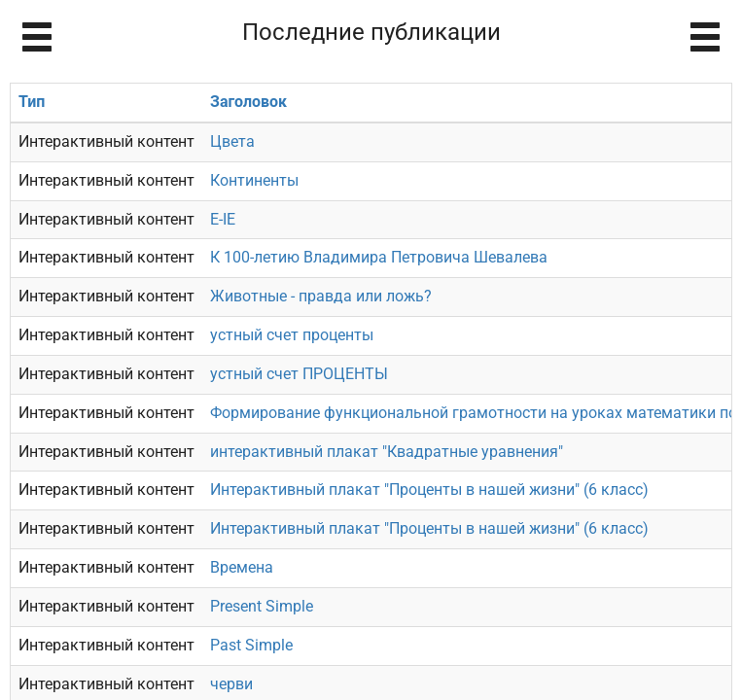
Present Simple (262, 606)
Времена (242, 567)
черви (231, 684)
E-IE (223, 219)
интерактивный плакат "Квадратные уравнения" (387, 452)
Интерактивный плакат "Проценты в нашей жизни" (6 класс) (429, 490)
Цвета (232, 141)
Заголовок (248, 102)
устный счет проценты (292, 335)
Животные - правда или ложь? (321, 296)
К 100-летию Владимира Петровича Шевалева (379, 257)
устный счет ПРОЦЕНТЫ (299, 374)
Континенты (254, 180)
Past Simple (251, 645)
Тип (32, 102)
